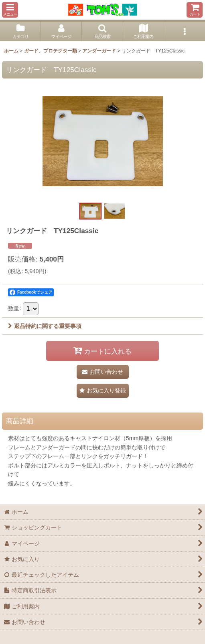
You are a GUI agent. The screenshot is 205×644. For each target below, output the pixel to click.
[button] (10, 10)
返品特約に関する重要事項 (45, 326)
